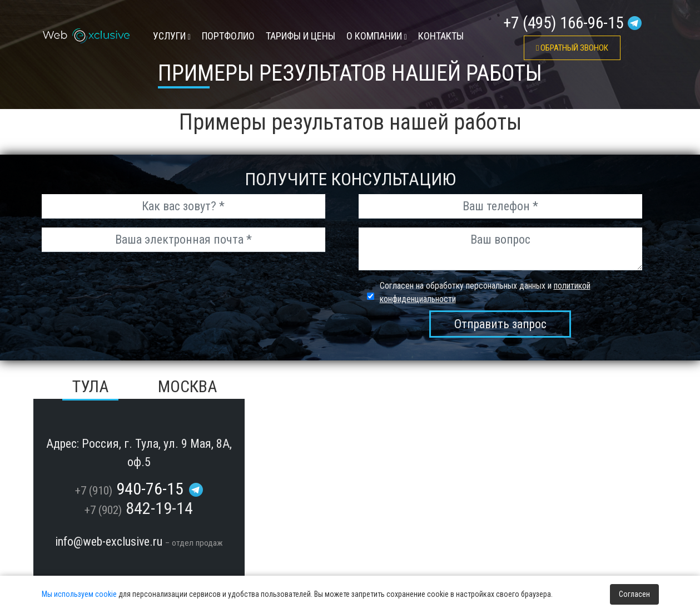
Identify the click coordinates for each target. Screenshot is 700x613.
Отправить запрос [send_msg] (500, 324)
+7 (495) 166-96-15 (563, 23)
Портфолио (228, 36)
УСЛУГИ (172, 36)
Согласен (634, 594)
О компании (377, 36)
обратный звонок (572, 48)
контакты (441, 36)
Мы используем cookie (79, 594)
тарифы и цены (301, 36)
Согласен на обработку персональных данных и (485, 292)
